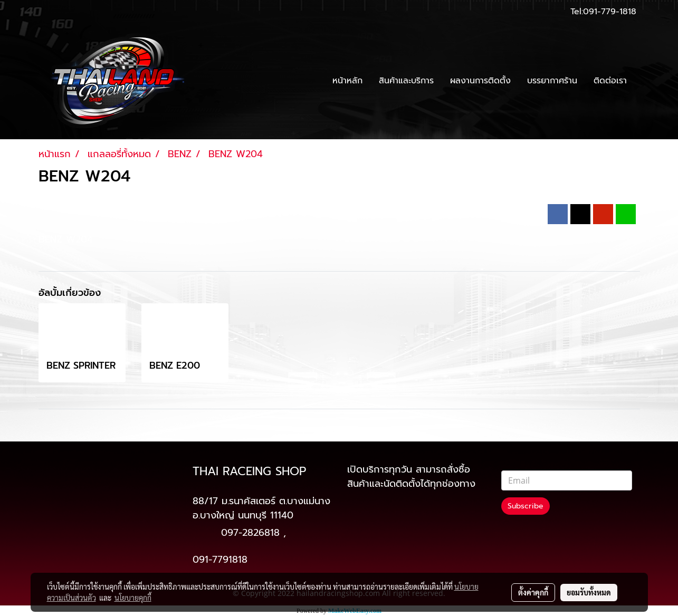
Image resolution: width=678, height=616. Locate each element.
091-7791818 (220, 560)
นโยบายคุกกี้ (133, 598)
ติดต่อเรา (610, 81)
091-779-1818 (610, 12)
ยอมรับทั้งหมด (589, 592)
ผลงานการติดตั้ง (480, 81)
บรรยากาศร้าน (552, 81)
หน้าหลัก (347, 81)
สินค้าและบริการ (406, 81)
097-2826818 (250, 533)
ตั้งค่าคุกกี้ (533, 592)
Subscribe (526, 506)
